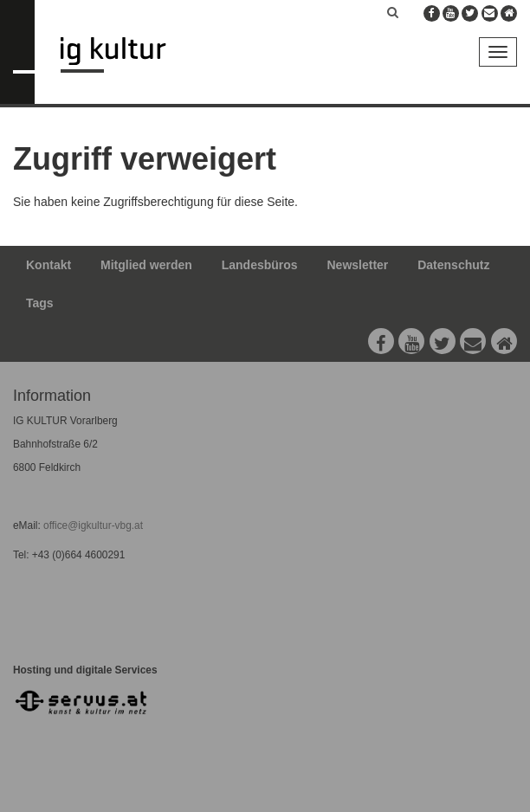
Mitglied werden (146, 265)
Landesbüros (260, 265)
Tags (40, 303)
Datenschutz (453, 265)
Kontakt (48, 265)
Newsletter (358, 265)
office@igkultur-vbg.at (92, 525)
